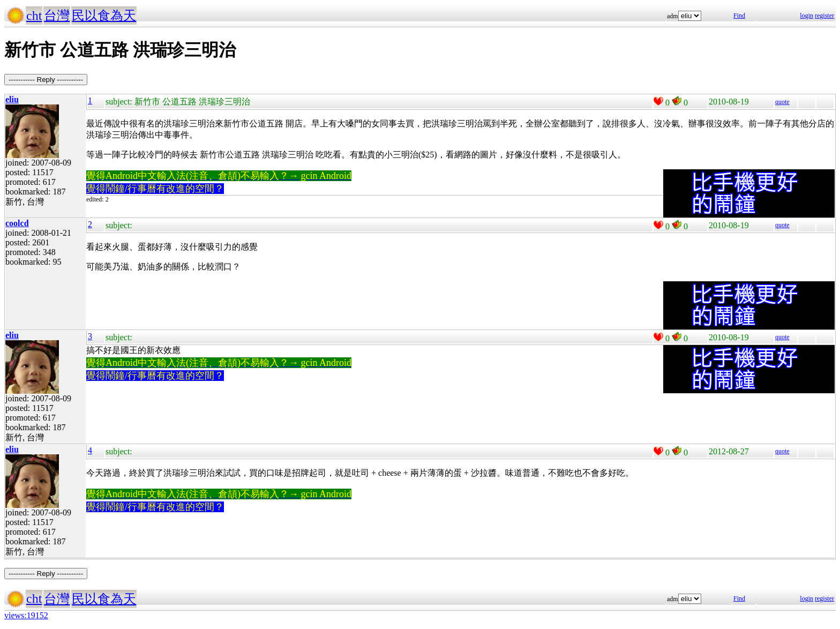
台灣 (57, 16)
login (807, 16)
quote (782, 102)
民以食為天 (104, 16)
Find (739, 16)
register (824, 16)
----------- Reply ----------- (46, 80)
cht (34, 16)
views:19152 (26, 615)
